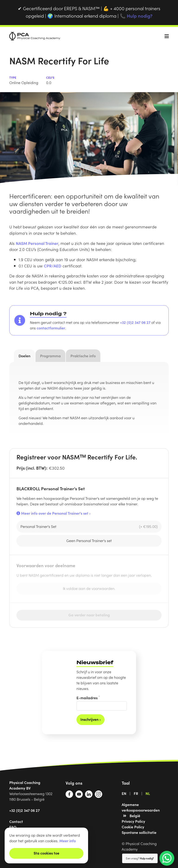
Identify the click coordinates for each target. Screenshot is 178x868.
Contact (16, 821)
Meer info (68, 841)
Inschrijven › (91, 719)
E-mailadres (88, 697)
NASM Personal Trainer (37, 243)
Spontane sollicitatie (139, 832)
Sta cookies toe (46, 853)
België (135, 816)
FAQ (13, 827)
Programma (50, 356)
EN (124, 793)
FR (136, 793)
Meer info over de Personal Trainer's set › (53, 513)
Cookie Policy (133, 827)
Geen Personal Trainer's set (89, 540)
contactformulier (51, 328)
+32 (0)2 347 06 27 (135, 322)
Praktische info (83, 356)
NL (148, 793)
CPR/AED (53, 266)
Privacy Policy (133, 821)
